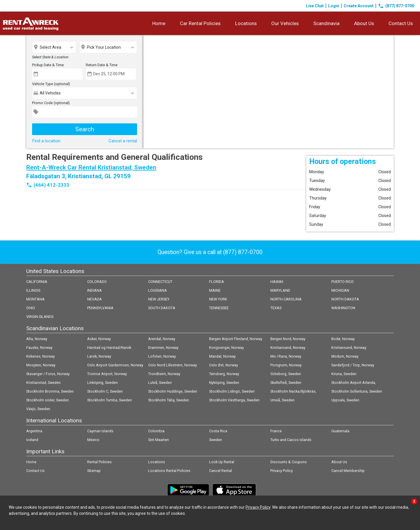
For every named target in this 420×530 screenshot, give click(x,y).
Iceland (32, 440)
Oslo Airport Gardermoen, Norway (115, 365)
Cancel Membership (348, 471)
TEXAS (276, 308)
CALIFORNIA (37, 282)
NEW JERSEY (159, 299)
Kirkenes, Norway (41, 356)
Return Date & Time (102, 65)
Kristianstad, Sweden (43, 383)
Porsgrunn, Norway (286, 365)
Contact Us (401, 23)
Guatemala (340, 431)
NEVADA (94, 299)
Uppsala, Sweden (345, 400)
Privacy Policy (282, 471)
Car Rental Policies (200, 23)
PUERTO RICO (343, 282)
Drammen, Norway (163, 348)
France (276, 431)
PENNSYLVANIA (100, 308)
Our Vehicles (285, 23)
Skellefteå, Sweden (286, 383)
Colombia (156, 431)
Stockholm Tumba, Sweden (110, 400)
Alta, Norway (37, 339)
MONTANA (35, 299)
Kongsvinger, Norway (226, 348)
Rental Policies (99, 462)
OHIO (31, 308)
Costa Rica (218, 431)
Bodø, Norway (343, 339)
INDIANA (94, 290)
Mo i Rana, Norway (286, 356)
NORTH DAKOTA (345, 299)
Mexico (93, 440)
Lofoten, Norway (162, 356)
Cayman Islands (100, 431)
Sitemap (94, 471)
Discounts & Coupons (289, 462)
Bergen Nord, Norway (288, 339)
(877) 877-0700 (396, 6)
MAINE (215, 290)
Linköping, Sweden (103, 383)
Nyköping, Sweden (224, 383)
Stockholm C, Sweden (105, 391)
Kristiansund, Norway (349, 348)
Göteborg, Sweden (286, 374)
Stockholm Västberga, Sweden (234, 400)
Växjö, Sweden (38, 409)
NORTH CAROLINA (286, 299)
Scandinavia (326, 23)
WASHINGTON (343, 308)
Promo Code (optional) (51, 103)
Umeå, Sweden (282, 400)
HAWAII (277, 282)
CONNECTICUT (160, 282)
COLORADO (97, 282)
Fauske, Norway (39, 348)
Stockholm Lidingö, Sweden (232, 391)
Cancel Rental (220, 471)
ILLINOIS (33, 290)
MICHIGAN (340, 290)
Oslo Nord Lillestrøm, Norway (173, 365)
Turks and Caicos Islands (291, 440)
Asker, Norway (99, 339)
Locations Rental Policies (169, 471)
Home (159, 23)
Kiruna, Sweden (344, 374)
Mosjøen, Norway (41, 365)
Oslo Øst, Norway (224, 365)
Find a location (46, 141)
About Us (364, 23)
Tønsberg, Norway (224, 374)
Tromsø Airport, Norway (107, 374)
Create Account (359, 6)
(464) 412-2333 (51, 185)
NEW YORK (218, 299)
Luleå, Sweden (160, 383)
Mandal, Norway (222, 356)
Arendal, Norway (162, 339)
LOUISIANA (157, 290)
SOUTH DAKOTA (162, 308)
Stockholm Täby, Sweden (169, 400)
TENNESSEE (219, 308)
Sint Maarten (159, 440)
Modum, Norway (345, 356)
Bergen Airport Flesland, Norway (236, 339)
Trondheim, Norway (164, 374)
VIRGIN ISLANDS (40, 317)
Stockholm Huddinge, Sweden (173, 391)
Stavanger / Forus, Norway (48, 374)
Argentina (34, 431)
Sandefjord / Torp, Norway (353, 365)
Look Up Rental (222, 462)
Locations (246, 23)
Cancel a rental (123, 141)
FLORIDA (217, 282)
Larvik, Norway (99, 356)
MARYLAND (280, 290)
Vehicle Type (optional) (51, 84)
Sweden (216, 440)
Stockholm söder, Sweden (48, 400)
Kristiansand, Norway (288, 348)
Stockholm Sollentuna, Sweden (357, 391)
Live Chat (315, 6)
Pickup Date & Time (48, 65)
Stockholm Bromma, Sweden (50, 391)
